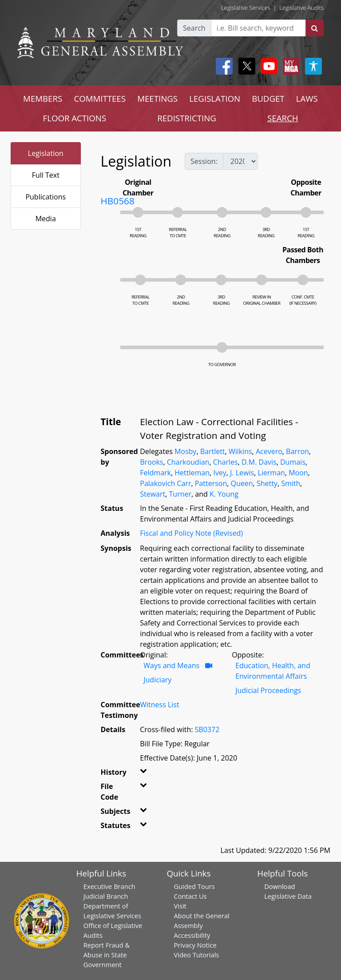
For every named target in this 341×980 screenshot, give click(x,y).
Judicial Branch (106, 896)
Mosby (185, 451)
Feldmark (155, 473)
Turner (180, 494)
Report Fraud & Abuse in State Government (107, 955)
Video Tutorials (196, 955)
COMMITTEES (100, 98)
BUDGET (268, 98)
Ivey (220, 473)
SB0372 (207, 729)
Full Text (46, 175)
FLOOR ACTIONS (75, 118)
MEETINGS (157, 98)
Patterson (211, 483)
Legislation (46, 153)
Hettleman (192, 473)
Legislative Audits (301, 8)
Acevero (269, 451)
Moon (298, 473)
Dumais (293, 462)
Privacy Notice (195, 945)
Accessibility (192, 935)
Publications (46, 197)
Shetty (267, 483)
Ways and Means (171, 665)
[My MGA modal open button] (289, 66)
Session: (204, 161)
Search (194, 28)
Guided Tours (194, 886)
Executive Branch (109, 886)
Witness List (159, 705)
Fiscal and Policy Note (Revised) (191, 533)
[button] (143, 774)
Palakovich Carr (165, 483)
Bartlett (213, 451)
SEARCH (283, 118)
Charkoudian (188, 462)
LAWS (307, 98)
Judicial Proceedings (268, 690)
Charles (226, 462)
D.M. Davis (259, 462)
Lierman (271, 473)
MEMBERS (43, 98)
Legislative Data (288, 896)
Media (46, 219)
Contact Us (190, 896)
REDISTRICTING (187, 118)
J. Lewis (242, 473)
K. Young (224, 494)
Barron (297, 451)
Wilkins (240, 451)
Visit (180, 906)
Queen (242, 483)
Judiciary (157, 680)
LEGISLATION (215, 98)
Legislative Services (246, 8)
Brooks (151, 462)
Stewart (153, 494)
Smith (291, 483)
